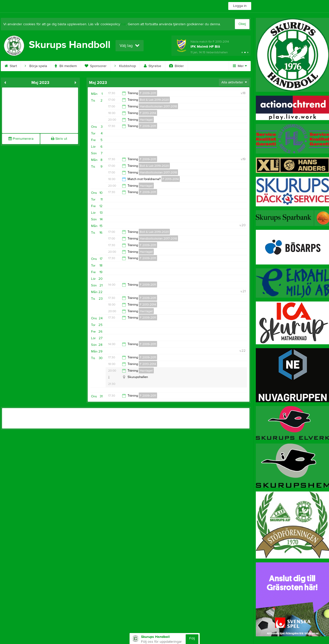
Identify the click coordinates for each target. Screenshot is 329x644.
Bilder (176, 66)
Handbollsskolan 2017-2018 (158, 106)
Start (11, 66)
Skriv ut (59, 139)
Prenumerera (21, 139)
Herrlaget (146, 120)
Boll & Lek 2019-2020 (154, 100)
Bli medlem (66, 66)
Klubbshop (125, 66)
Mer (240, 66)
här (124, 24)
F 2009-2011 (148, 93)
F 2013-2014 (148, 113)
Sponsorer (96, 66)
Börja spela (36, 66)
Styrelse (153, 66)
